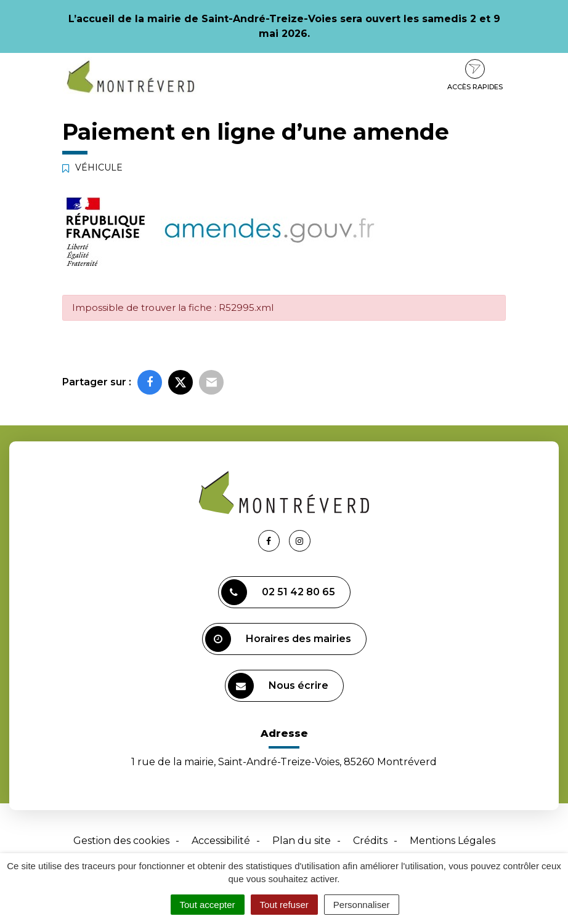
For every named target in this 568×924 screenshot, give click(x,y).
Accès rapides (475, 75)
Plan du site (302, 841)
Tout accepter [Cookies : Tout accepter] (208, 905)
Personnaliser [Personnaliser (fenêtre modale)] (362, 905)
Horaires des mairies (278, 639)
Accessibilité (221, 841)
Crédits (370, 841)
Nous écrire (278, 686)
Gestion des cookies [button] (121, 841)
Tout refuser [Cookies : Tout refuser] (284, 905)
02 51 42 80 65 (278, 592)
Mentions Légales (452, 841)
